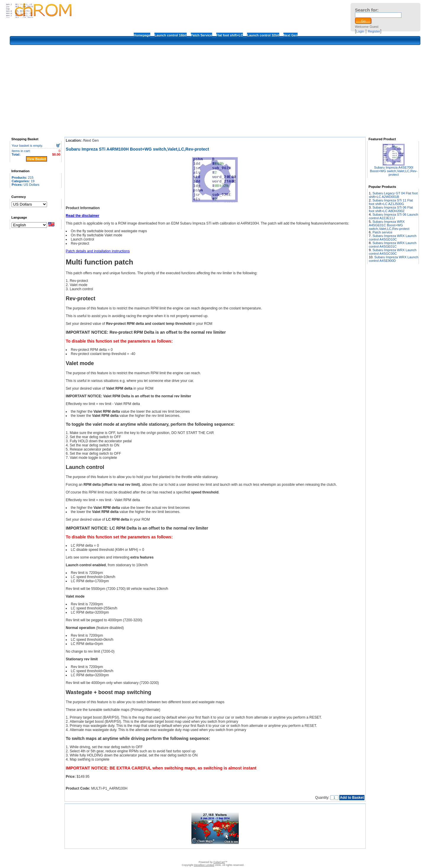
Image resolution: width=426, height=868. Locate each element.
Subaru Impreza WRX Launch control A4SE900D (394, 259)
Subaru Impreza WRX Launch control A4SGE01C (393, 245)
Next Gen (291, 35)
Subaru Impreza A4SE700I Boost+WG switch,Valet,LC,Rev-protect (394, 171)
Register (374, 31)
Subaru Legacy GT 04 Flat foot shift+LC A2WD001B (393, 195)
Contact (158, 855)
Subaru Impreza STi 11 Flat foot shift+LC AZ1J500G (391, 202)
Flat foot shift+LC (230, 35)
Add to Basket (352, 798)
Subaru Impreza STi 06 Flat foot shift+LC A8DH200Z (391, 209)
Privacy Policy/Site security (255, 855)
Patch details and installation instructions (98, 251)
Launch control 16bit (170, 35)
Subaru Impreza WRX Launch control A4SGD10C (393, 238)
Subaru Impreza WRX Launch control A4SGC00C (393, 252)
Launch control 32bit (263, 35)
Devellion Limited (204, 865)
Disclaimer (175, 855)
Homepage (142, 35)
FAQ (189, 855)
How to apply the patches (214, 855)
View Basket (37, 159)
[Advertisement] (215, 91)
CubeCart (219, 862)
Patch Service (201, 35)
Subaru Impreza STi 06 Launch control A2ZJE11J (394, 216)
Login (360, 31)
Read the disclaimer (82, 216)
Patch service (382, 232)
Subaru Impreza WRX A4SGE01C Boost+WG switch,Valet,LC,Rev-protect (389, 225)
